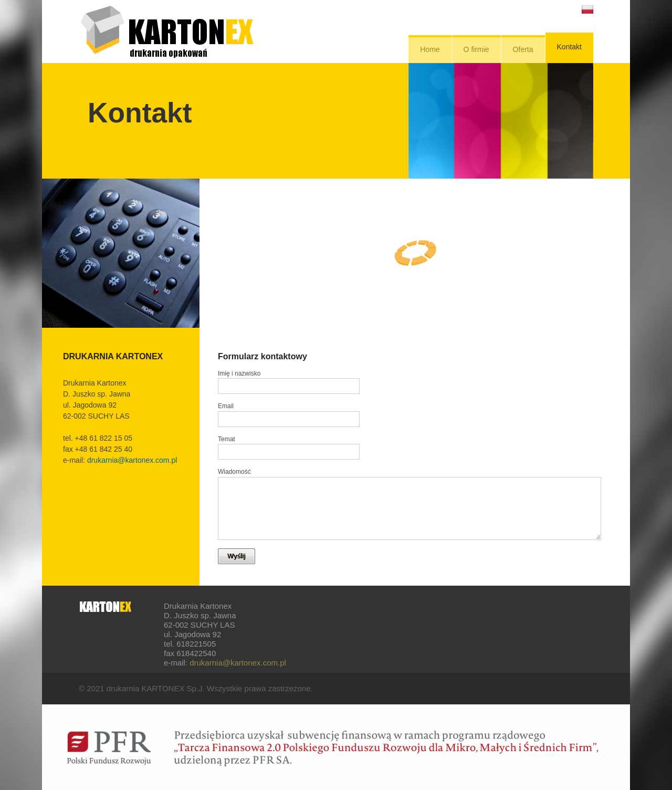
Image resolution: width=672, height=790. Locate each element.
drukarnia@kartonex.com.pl (132, 460)
